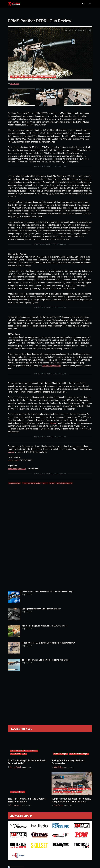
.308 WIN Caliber (14, 486)
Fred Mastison (15, 808)
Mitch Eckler (58, 770)
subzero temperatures (52, 368)
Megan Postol (15, 770)
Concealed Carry (60, 792)
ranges (53, 425)
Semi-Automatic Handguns (79, 756)
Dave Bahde (15, 86)
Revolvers (66, 794)
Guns (21, 79)
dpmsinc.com (13, 463)
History (22, 794)
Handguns (64, 756)
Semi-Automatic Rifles (47, 79)
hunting (11, 454)
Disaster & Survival (31, 753)
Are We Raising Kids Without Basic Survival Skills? (45, 628)
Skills (24, 756)
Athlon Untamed (16, 753)
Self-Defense (15, 756)
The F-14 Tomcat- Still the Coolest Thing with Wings (46, 662)
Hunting (57, 794)
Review (28, 79)
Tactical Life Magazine (64, 486)
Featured (14, 79)
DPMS (52, 486)
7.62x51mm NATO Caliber (32, 486)
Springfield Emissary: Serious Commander (41, 611)
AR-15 (45, 486)
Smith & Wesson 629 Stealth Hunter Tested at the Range (48, 594)
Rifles (35, 79)
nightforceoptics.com (17, 471)
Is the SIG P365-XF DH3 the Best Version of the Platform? (48, 645)
